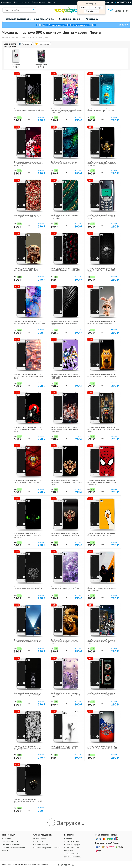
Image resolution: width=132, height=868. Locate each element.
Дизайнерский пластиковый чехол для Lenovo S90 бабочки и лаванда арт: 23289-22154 (66, 695)
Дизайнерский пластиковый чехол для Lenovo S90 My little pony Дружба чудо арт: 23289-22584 (66, 111)
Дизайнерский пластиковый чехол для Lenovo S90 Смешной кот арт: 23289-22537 (102, 375)
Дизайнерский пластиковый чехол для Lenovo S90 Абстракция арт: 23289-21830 (65, 269)
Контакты (52, 2)
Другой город (91, 11)
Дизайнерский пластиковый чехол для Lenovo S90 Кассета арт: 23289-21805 (101, 694)
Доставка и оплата (21, 2)
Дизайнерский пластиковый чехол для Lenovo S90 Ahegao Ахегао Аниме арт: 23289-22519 (28, 748)
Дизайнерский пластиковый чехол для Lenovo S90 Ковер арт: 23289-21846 (28, 216)
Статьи (5, 851)
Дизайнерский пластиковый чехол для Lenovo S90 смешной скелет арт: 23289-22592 (28, 429)
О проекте (7, 838)
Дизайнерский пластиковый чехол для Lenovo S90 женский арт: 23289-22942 (28, 694)
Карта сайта (38, 841)
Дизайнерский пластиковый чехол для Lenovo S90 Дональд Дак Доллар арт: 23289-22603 (103, 429)
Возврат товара (38, 2)
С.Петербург (96, 8)
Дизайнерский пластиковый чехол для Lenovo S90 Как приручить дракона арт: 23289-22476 (28, 536)
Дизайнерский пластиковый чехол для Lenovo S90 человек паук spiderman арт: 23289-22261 (102, 482)
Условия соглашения (11, 845)
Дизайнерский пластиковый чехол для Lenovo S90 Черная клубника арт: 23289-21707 (28, 801)
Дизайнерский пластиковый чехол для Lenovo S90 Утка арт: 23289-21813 (101, 535)
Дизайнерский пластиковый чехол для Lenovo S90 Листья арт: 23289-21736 (64, 163)
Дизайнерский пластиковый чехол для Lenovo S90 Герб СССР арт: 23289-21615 (28, 482)
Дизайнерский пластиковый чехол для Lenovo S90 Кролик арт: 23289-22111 (101, 322)
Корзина (118, 11)
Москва (84, 8)
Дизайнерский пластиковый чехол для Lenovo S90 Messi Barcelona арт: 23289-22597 (101, 642)
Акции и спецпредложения (14, 848)
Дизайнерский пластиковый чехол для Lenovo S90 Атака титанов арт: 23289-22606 (29, 110)
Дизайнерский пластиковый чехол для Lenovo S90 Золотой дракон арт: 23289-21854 (65, 642)
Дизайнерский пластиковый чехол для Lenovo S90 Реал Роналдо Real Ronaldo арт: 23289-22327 (66, 429)
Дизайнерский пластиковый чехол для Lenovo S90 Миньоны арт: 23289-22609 (28, 641)
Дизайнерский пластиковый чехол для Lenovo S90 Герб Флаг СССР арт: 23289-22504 (101, 270)
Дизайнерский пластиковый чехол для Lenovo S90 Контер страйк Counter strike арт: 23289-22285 (102, 589)
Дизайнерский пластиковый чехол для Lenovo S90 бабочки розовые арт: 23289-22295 (29, 376)
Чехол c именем (43, 44)
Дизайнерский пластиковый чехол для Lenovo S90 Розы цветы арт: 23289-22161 (65, 588)
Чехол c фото (26, 44)
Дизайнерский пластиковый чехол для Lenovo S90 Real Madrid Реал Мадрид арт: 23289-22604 (65, 376)
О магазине (6, 2)
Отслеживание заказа (42, 845)
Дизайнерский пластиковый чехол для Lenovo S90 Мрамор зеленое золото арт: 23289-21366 (65, 217)
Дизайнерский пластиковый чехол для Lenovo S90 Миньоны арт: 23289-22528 (101, 110)
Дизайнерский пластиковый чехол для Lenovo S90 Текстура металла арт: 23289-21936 (65, 323)
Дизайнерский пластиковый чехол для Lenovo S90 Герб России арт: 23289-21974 (29, 588)
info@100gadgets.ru (73, 857)
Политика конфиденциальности (47, 848)
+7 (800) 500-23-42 (72, 854)
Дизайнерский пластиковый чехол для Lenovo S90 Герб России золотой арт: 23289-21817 (66, 482)
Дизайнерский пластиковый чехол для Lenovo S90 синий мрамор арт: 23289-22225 (29, 322)
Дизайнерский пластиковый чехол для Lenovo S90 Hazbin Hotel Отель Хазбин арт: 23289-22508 (29, 164)
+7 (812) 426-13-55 (72, 848)
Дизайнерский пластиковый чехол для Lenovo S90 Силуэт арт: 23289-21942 (64, 747)
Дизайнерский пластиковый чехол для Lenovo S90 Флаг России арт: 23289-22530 (102, 747)
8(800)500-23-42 (124, 2)
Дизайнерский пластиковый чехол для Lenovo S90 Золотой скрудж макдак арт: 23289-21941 (102, 164)
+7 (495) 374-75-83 (72, 841)
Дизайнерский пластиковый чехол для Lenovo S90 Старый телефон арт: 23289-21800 (102, 217)
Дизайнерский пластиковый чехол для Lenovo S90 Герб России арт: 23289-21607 (65, 535)
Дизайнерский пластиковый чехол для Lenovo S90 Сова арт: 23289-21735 (28, 269)
